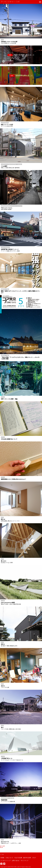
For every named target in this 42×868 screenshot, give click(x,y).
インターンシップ (6, 861)
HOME (2, 858)
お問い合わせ (16, 861)
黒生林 (1, 847)
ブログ (34, 858)
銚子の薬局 (2, 846)
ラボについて (9, 858)
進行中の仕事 (27, 858)
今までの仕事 (18, 858)
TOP (2, 855)
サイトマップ (24, 861)
